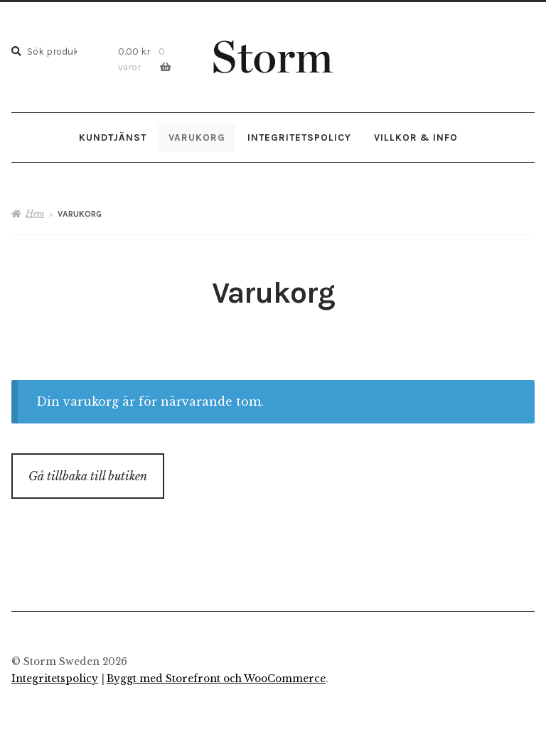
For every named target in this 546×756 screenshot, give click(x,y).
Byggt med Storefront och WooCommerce (216, 679)
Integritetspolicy (299, 137)
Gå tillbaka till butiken (88, 476)
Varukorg (197, 137)
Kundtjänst (113, 137)
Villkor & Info (416, 137)
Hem (35, 214)
